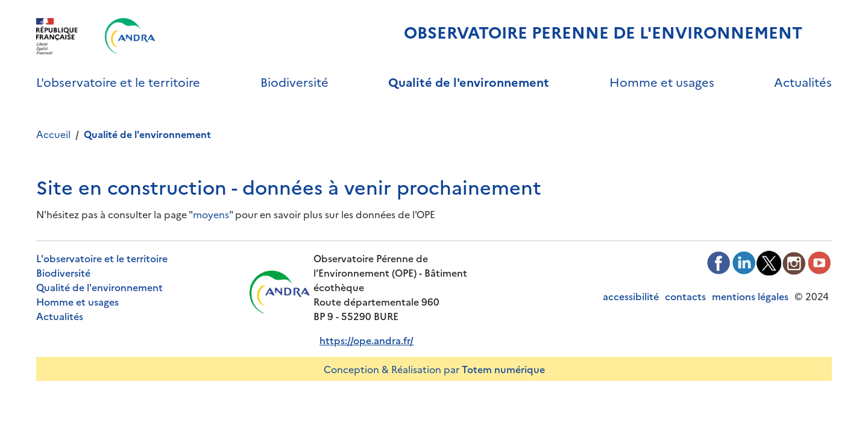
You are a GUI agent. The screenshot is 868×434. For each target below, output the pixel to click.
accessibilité (631, 296)
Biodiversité (294, 81)
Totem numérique (503, 369)
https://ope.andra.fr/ (366, 340)
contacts (685, 296)
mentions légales (750, 296)
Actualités (803, 81)
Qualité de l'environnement (469, 81)
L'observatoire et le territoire (118, 81)
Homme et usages (662, 81)
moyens (211, 214)
